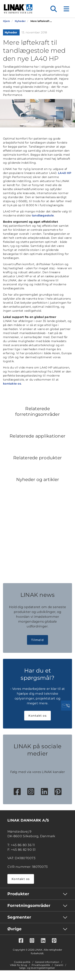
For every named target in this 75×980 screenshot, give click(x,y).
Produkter (18, 894)
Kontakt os (37, 716)
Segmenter (19, 917)
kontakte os (12, 384)
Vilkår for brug (18, 965)
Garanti (59, 965)
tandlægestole (43, 215)
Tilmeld (37, 640)
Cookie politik (22, 962)
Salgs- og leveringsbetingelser (37, 968)
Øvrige (14, 929)
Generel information (47, 962)
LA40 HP (65, 173)
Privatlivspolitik (41, 965)
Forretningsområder (29, 905)
